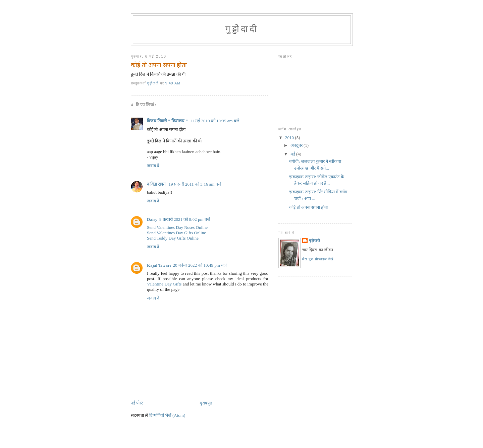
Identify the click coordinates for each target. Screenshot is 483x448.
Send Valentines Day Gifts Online (176, 233)
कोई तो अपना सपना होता (308, 207)
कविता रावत (157, 184)
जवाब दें (153, 166)
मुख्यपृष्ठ (206, 403)
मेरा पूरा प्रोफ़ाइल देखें (318, 259)
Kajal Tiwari (159, 265)
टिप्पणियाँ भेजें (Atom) (167, 415)
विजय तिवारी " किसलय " (167, 121)
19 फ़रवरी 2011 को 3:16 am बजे (195, 184)
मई (293, 154)
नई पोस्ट (137, 403)
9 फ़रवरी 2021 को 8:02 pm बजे (185, 219)
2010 (290, 138)
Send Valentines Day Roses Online (177, 227)
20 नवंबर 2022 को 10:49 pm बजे (200, 265)
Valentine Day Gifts (164, 284)
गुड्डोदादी (242, 29)
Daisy (152, 219)
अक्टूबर (297, 145)
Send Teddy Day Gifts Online (173, 238)
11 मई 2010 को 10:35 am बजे (215, 121)
